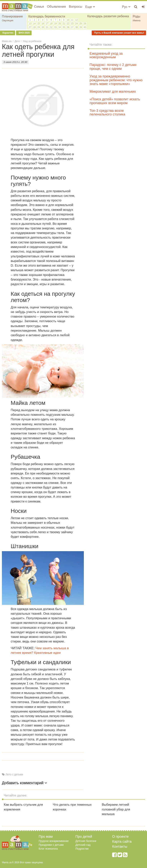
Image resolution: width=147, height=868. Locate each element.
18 (51, 24)
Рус (126, 7)
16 (43, 24)
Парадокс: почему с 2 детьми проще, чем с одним (113, 67)
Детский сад (83, 845)
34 (60, 27)
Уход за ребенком (32, 41)
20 (60, 24)
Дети (17, 41)
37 (72, 27)
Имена (137, 20)
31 (47, 27)
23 (72, 24)
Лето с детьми (14, 774)
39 (81, 27)
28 (34, 27)
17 (47, 24)
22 (68, 24)
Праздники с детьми (51, 845)
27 (30, 27)
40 (85, 27)
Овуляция (8, 20)
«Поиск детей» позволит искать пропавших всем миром (115, 101)
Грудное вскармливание (54, 841)
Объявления (56, 7)
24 (76, 24)
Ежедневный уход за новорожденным (106, 55)
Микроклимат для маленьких (113, 91)
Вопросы (76, 7)
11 (72, 20)
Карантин (8, 33)
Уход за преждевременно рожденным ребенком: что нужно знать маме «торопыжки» (116, 80)
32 (51, 27)
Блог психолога (48, 849)
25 (81, 24)
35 (64, 27)
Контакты (120, 847)
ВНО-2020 (24, 33)
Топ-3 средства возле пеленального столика (107, 113)
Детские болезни (86, 841)
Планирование (12, 16)
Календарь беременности (47, 16)
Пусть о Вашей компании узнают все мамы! (119, 33)
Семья (39, 7)
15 (39, 24)
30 (43, 27)
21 (64, 24)
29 (39, 27)
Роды (137, 16)
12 (76, 20)
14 (34, 24)
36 (68, 27)
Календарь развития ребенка (108, 16)
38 (76, 27)
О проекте (120, 837)
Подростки (82, 849)
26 (85, 24)
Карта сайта (122, 842)
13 (30, 24)
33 (55, 27)
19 (55, 24)
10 (68, 20)
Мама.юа (7, 41)
